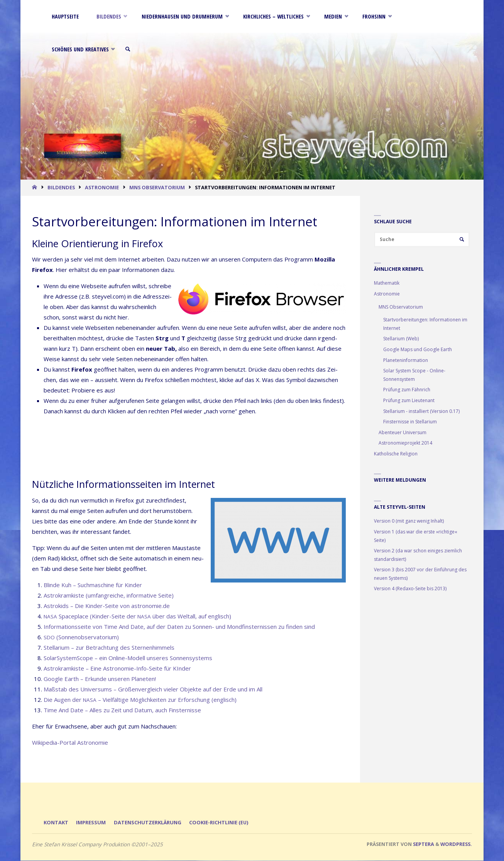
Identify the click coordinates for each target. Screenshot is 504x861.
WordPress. (456, 844)
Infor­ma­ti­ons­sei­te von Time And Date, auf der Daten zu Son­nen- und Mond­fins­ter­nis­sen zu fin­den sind (179, 627)
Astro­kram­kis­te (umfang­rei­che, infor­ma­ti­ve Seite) (109, 595)
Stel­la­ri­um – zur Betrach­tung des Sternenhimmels (109, 647)
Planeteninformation (406, 361)
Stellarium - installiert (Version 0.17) (421, 412)
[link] (134, 49)
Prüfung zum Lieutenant (409, 401)
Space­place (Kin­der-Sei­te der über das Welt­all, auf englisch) (137, 616)
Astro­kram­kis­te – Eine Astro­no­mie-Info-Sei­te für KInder (117, 668)
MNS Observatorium (157, 187)
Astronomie (102, 187)
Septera (423, 844)
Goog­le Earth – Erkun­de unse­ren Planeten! (100, 679)
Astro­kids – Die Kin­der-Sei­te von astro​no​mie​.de (107, 606)
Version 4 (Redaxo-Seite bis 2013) (410, 589)
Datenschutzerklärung (151, 823)
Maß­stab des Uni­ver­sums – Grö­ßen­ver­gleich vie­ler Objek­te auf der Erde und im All (153, 689)
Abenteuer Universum (403, 433)
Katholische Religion (396, 454)
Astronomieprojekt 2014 (405, 444)
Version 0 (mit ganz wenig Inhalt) (409, 522)
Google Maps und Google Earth (418, 350)
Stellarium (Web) (401, 339)
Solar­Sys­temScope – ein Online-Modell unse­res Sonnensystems (128, 658)
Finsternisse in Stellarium (410, 422)
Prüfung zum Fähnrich (407, 390)
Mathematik (387, 284)
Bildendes (61, 187)
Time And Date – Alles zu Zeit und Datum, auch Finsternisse (122, 710)
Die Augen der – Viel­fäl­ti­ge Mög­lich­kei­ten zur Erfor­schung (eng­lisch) (140, 700)
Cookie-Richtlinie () (226, 823)
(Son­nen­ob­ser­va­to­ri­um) (81, 637)
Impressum (93, 823)
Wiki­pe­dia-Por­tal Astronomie (70, 742)
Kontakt (57, 823)
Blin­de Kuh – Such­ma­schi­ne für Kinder (93, 585)
